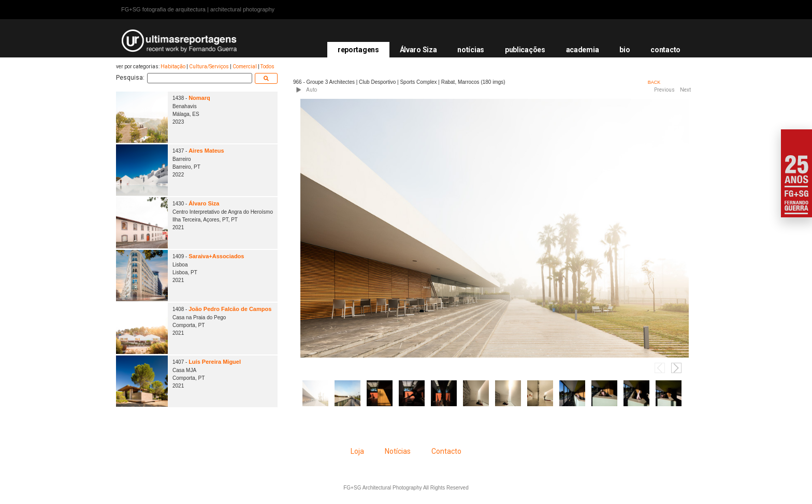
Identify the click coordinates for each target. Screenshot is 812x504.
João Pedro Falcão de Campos (230, 309)
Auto (311, 90)
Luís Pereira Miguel (215, 362)
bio (625, 50)
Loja (357, 451)
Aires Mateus (206, 151)
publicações (525, 50)
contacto (665, 50)
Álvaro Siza (418, 50)
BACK (654, 82)
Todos (267, 66)
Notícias (398, 451)
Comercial (245, 66)
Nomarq (199, 98)
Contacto (446, 451)
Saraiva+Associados (216, 256)
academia (583, 50)
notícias (471, 50)
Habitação (173, 66)
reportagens (358, 50)
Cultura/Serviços (209, 66)
